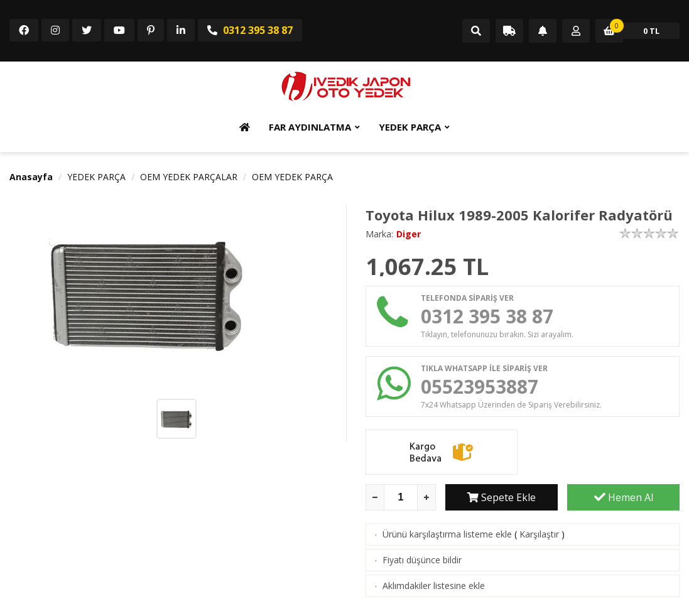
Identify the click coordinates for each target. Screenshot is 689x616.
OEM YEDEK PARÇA (292, 177)
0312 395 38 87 (250, 30)
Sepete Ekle (502, 497)
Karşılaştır (539, 534)
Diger (409, 234)
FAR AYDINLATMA (310, 127)
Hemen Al (624, 497)
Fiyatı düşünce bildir (422, 560)
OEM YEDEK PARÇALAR (189, 177)
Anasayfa (31, 177)
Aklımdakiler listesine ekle (434, 586)
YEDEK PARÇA (410, 127)
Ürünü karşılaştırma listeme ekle (447, 534)
